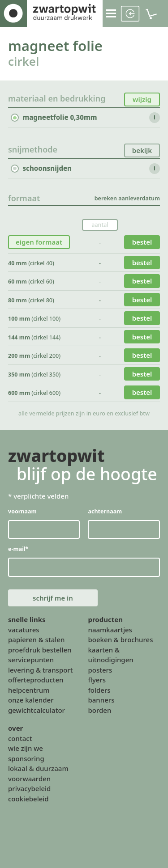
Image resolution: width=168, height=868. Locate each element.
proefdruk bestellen (40, 650)
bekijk (142, 150)
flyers (97, 680)
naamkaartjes (110, 630)
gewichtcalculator (37, 710)
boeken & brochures (120, 639)
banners (101, 700)
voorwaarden (29, 779)
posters (100, 670)
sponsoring (26, 758)
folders (99, 690)
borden (99, 710)
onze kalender (31, 700)
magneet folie (55, 46)
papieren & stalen (36, 639)
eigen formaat (39, 242)
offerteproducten (36, 680)
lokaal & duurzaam (38, 768)
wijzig (142, 99)
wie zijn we (26, 748)
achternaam (105, 511)
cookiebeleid (28, 799)
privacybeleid (29, 788)
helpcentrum (29, 690)
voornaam (22, 511)
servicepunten (31, 660)
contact (20, 738)
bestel (142, 242)
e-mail (18, 549)
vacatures (24, 630)
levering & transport (40, 670)
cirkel (24, 61)
